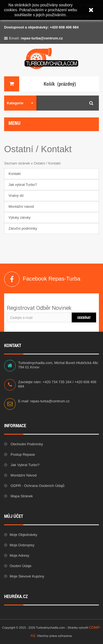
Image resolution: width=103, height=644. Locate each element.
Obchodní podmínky (26, 444)
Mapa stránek (21, 496)
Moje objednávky (23, 535)
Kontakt (15, 174)
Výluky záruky (20, 217)
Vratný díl (16, 196)
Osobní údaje (21, 566)
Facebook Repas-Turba (12, 279)
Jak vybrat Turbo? (23, 185)
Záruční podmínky (23, 228)
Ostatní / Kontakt (38, 149)
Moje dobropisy (22, 545)
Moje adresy (20, 555)
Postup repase (22, 454)
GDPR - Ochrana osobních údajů (37, 486)
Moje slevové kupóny (27, 576)
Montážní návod (21, 207)
